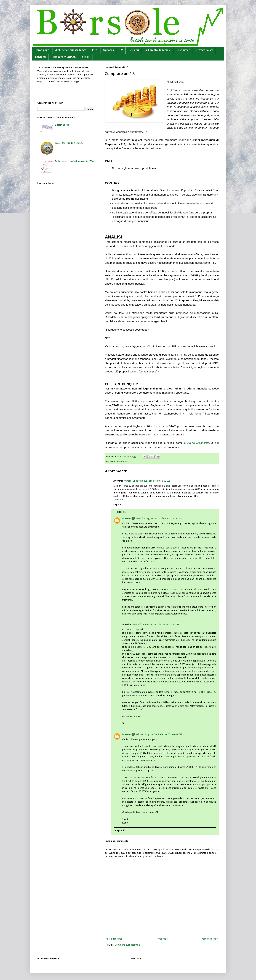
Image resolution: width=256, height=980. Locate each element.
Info (95, 50)
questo (153, 279)
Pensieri (134, 50)
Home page (42, 50)
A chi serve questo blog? (71, 50)
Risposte (121, 512)
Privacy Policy (204, 50)
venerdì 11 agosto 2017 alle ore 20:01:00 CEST (159, 519)
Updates (109, 50)
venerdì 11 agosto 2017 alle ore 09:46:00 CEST (148, 481)
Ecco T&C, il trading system (69, 143)
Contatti (40, 57)
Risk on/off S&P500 (64, 57)
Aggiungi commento (117, 841)
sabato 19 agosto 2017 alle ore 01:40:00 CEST (159, 735)
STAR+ (86, 57)
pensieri (120, 462)
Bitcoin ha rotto (63, 125)
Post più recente (114, 939)
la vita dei (196, 443)
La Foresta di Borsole (158, 50)
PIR (126, 462)
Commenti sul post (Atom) (128, 945)
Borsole (126, 519)
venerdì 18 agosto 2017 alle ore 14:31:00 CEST (157, 625)
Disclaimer (183, 50)
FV (121, 50)
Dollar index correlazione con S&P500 (74, 161)
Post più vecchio (210, 939)
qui (144, 346)
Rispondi (118, 505)
